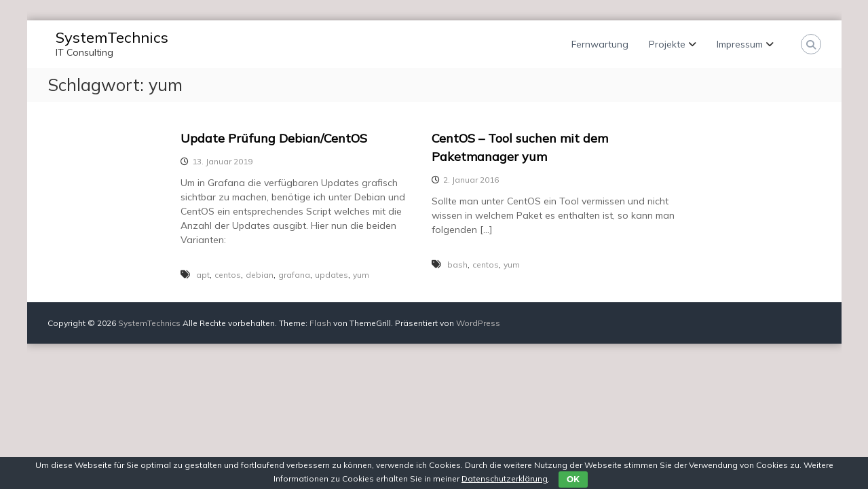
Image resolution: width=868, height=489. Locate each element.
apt (203, 275)
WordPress (478, 323)
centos (228, 275)
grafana (294, 275)
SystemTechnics (112, 37)
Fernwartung (600, 44)
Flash (320, 323)
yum (361, 275)
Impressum (740, 44)
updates (332, 275)
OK (573, 479)
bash (457, 265)
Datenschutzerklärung (505, 478)
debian (260, 275)
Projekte (667, 44)
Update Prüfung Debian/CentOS (274, 138)
